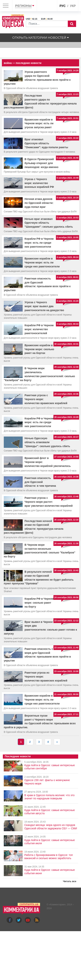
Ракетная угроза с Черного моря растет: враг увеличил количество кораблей (49, 502)
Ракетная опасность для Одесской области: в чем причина (40, 482)
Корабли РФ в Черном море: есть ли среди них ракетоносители (39, 243)
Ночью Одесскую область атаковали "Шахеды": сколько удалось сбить (47, 442)
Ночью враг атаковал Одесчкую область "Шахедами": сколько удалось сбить (49, 223)
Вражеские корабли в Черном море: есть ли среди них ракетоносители (42, 262)
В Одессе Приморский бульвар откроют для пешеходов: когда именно (41, 163)
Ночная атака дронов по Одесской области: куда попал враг (39, 203)
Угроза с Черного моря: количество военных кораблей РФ (39, 183)
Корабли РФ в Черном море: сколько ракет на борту (39, 603)
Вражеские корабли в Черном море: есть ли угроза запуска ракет (39, 124)
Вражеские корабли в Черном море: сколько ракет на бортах (39, 349)
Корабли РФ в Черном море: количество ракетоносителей (39, 329)
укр (73, 6)
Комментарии (57, 905)
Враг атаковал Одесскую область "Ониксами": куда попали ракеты (46, 143)
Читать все (70, 881)
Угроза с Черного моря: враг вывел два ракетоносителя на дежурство (44, 306)
